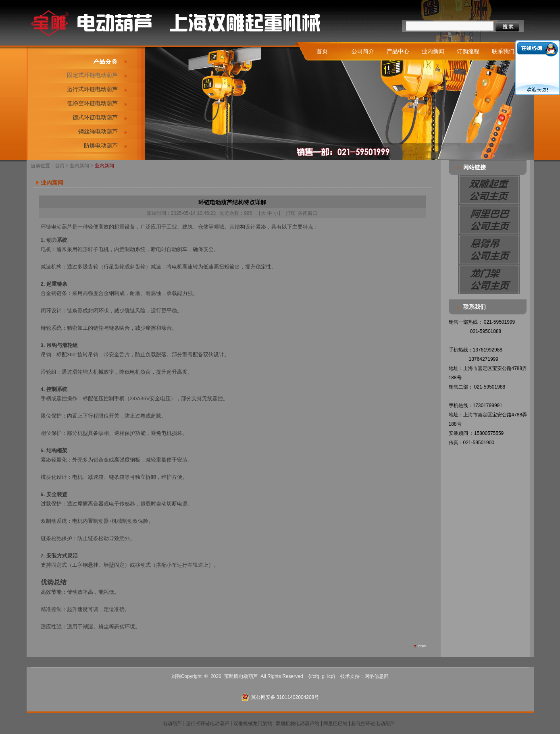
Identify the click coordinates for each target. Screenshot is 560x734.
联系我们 (503, 51)
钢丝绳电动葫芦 (98, 131)
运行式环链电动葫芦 (92, 89)
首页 (322, 51)
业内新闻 (433, 51)
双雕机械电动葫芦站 (298, 724)
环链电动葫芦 (56, 227)
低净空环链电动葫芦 (92, 103)
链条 (93, 538)
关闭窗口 (308, 213)
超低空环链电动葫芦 (373, 724)
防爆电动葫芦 (101, 146)
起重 (119, 227)
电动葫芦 (172, 724)
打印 (291, 213)
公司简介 (363, 51)
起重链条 (57, 284)
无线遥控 (212, 398)
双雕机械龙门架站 (253, 724)
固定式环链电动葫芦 (92, 75)
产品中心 (398, 51)
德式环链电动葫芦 (95, 117)
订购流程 (468, 51)
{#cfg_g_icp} (322, 676)
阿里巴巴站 (335, 724)
